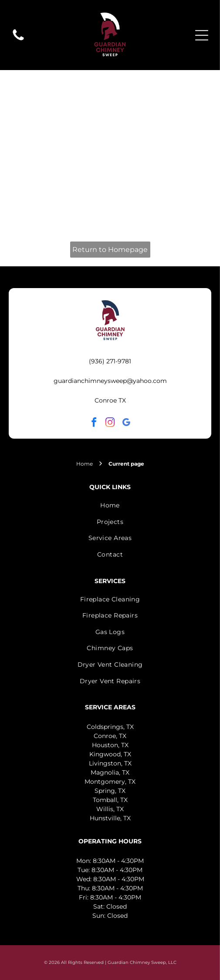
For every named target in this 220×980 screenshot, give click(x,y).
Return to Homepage (110, 250)
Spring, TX (110, 791)
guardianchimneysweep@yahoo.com (110, 381)
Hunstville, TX (110, 818)
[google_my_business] (126, 424)
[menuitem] (110, 505)
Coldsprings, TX (110, 727)
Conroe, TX (110, 736)
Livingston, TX (110, 763)
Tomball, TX (110, 800)
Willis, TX (110, 809)
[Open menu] (202, 35)
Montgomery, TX (110, 782)
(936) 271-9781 (110, 361)
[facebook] (94, 424)
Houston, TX (110, 745)
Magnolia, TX (110, 772)
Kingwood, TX (110, 754)
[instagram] (110, 424)
